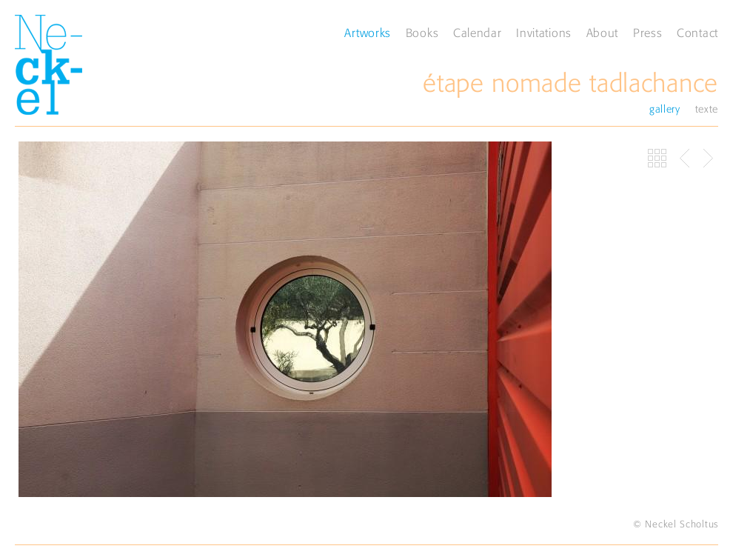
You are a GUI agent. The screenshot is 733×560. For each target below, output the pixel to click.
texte (707, 109)
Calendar (478, 33)
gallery (665, 109)
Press (648, 33)
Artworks (368, 33)
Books (422, 33)
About (603, 33)
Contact (697, 33)
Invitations (544, 33)
